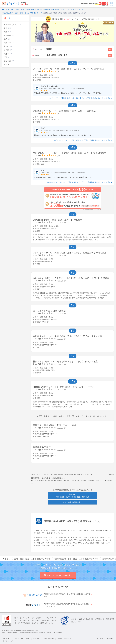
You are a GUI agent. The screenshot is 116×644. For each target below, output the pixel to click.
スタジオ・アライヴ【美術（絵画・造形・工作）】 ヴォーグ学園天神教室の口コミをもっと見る (80, 98)
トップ (5, 9)
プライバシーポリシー (21, 638)
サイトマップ (7, 641)
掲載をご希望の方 (64, 638)
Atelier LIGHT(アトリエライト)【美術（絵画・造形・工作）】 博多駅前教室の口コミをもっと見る (80, 182)
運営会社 (6, 638)
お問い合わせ (49, 638)
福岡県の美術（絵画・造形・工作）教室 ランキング (64, 9)
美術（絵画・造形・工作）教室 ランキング (27, 9)
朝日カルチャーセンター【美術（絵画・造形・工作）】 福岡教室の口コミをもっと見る (83, 140)
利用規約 (37, 638)
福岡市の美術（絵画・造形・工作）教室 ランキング (22, 13)
